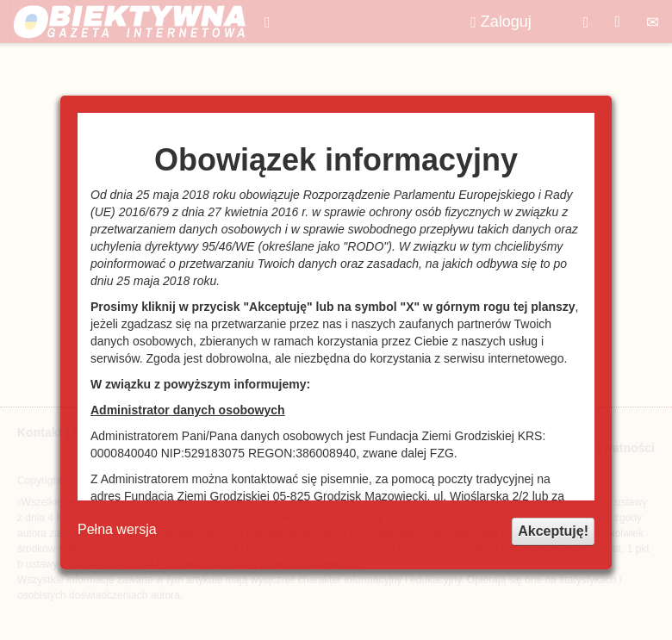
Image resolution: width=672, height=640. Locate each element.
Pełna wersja (117, 529)
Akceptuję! (553, 531)
